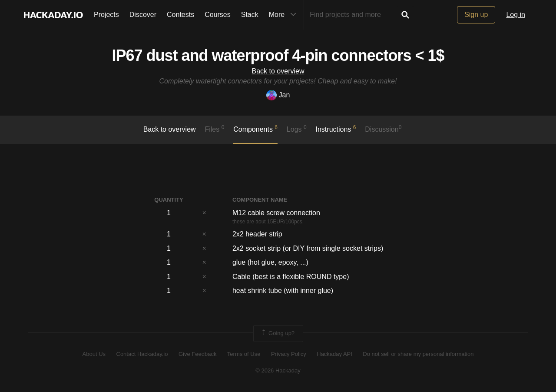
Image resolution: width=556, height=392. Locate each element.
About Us (94, 354)
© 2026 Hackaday (278, 370)
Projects (106, 15)
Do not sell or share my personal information (418, 354)
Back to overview (278, 71)
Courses (218, 15)
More (285, 15)
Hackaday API (334, 354)
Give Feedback (197, 354)
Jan (278, 95)
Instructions (336, 129)
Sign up (476, 15)
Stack (250, 15)
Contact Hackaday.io (142, 354)
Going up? (278, 333)
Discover (143, 15)
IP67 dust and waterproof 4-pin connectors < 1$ (278, 55)
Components (255, 129)
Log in (516, 15)
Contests (180, 15)
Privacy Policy (289, 354)
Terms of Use (244, 354)
